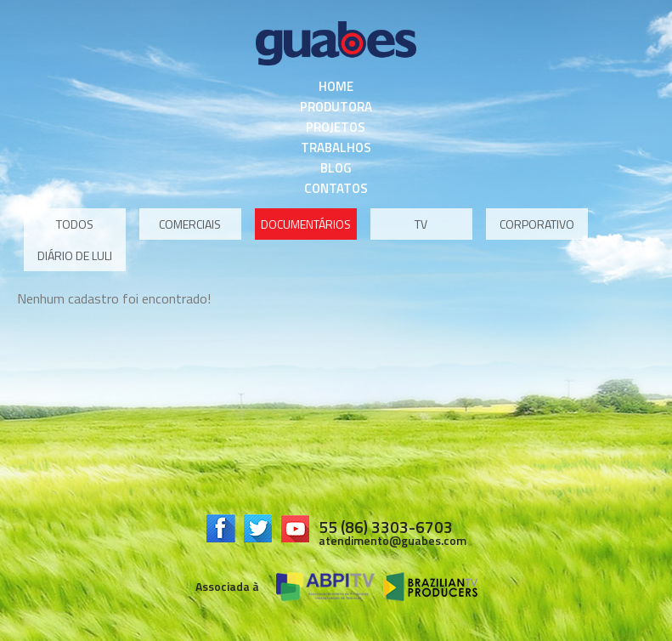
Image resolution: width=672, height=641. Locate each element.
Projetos (336, 127)
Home (336, 86)
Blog (336, 168)
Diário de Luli (75, 255)
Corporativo (537, 224)
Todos (75, 224)
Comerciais (190, 224)
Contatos (336, 188)
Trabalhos (336, 147)
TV (421, 224)
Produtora (336, 107)
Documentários (306, 224)
